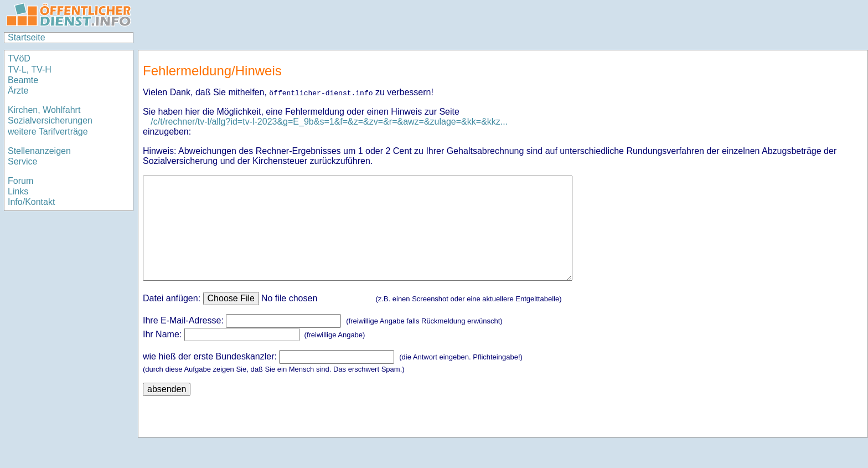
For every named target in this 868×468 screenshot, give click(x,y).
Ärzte (18, 91)
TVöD (19, 58)
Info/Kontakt (31, 202)
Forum (20, 181)
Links (18, 191)
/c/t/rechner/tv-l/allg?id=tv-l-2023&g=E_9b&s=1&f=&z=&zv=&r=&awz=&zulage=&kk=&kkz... (329, 122)
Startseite (27, 37)
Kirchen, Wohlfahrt (44, 110)
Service (22, 161)
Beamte (23, 80)
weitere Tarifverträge (48, 132)
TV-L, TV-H (30, 70)
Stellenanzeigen (39, 151)
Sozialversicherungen (50, 120)
